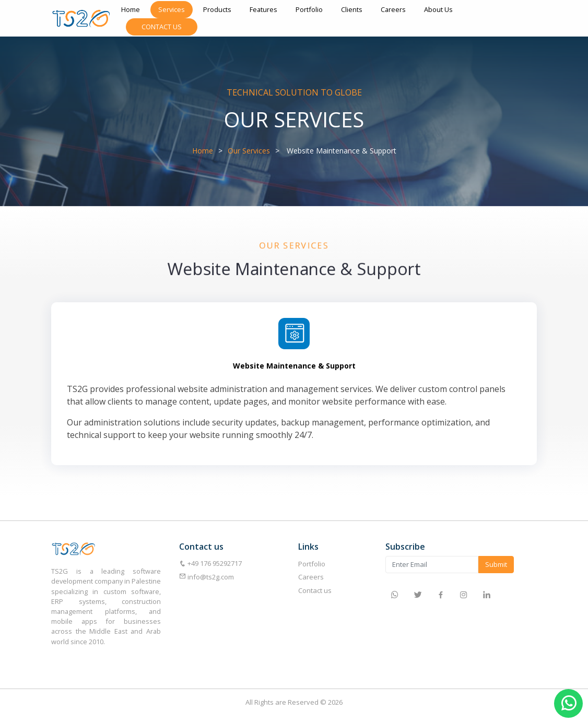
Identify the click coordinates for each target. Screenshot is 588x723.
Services (172, 9)
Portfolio (309, 9)
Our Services (249, 151)
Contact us (315, 590)
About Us (438, 9)
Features (263, 9)
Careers (393, 9)
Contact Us (162, 27)
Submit (496, 564)
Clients (352, 9)
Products (217, 9)
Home (131, 9)
